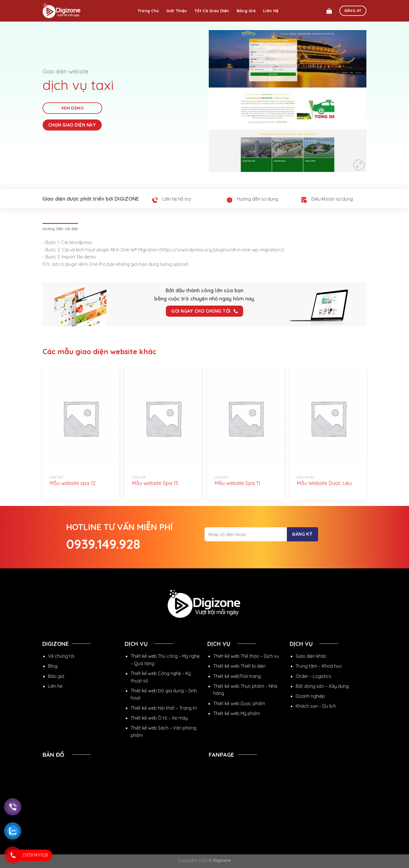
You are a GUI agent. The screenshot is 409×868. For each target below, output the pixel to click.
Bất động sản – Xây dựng (322, 686)
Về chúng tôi (61, 656)
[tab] (60, 229)
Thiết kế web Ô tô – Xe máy (159, 718)
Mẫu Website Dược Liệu (324, 483)
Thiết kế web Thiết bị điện (239, 666)
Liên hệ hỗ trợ (177, 199)
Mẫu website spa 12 (72, 483)
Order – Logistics (313, 676)
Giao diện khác (311, 656)
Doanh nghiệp (310, 696)
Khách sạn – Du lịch (316, 706)
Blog (53, 666)
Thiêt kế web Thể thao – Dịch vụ (246, 656)
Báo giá (56, 676)
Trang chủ (148, 11)
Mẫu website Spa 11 (237, 483)
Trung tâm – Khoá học (319, 666)
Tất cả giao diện (212, 11)
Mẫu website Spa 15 (155, 483)
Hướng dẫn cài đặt (60, 229)
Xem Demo (73, 108)
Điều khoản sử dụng (332, 199)
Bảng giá (246, 11)
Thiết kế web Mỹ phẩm (237, 713)
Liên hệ (271, 11)
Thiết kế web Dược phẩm (239, 703)
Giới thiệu (177, 11)
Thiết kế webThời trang (237, 676)
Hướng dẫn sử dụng (257, 199)
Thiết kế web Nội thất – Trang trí (164, 708)
